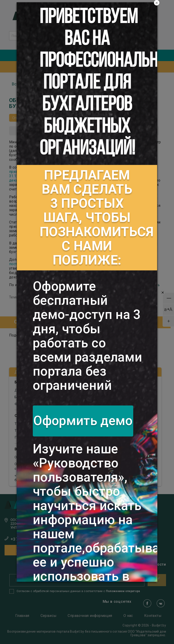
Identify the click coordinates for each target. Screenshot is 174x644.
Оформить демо (83, 421)
